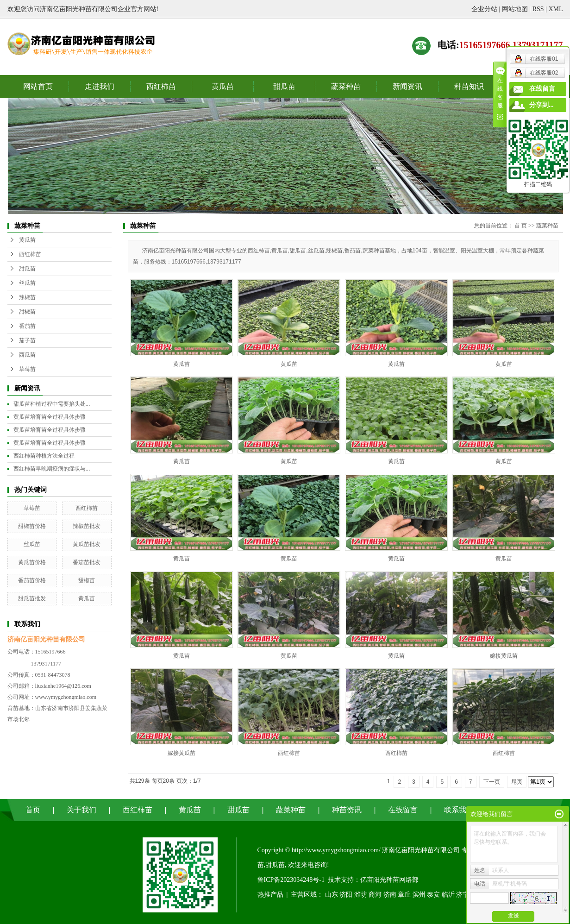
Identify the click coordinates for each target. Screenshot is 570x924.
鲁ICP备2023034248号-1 (291, 880)
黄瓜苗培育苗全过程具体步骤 (50, 417)
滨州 (419, 895)
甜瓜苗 (284, 86)
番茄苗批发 (87, 562)
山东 (332, 895)
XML (555, 9)
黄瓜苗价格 (32, 562)
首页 (33, 810)
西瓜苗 (27, 355)
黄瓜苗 (223, 86)
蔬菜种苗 (346, 86)
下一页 (492, 782)
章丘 (404, 895)
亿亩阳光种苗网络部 (389, 880)
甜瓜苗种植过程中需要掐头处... (52, 404)
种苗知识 (469, 86)
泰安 (433, 895)
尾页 (517, 782)
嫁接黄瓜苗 (504, 656)
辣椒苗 (27, 297)
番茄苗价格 (32, 580)
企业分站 (484, 9)
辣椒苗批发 (87, 526)
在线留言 (403, 810)
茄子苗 (27, 340)
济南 (390, 895)
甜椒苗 (27, 312)
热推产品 (270, 895)
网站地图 (515, 9)
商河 (375, 895)
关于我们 (81, 810)
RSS (538, 9)
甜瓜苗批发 (32, 598)
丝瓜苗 (27, 283)
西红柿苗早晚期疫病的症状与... (52, 469)
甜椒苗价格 (32, 526)
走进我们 (100, 86)
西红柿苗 (161, 86)
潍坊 (361, 895)
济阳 (346, 895)
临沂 (448, 895)
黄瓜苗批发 (87, 544)
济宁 (463, 895)
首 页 (521, 226)
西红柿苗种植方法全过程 (44, 456)
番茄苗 (27, 326)
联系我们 (459, 810)
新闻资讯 (407, 86)
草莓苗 (27, 369)
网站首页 (38, 86)
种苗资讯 (347, 810)
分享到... (542, 105)
